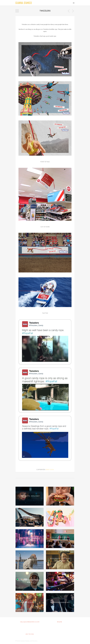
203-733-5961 (30, 634)
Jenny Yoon (50, 469)
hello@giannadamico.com (30, 622)
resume (59, 622)
